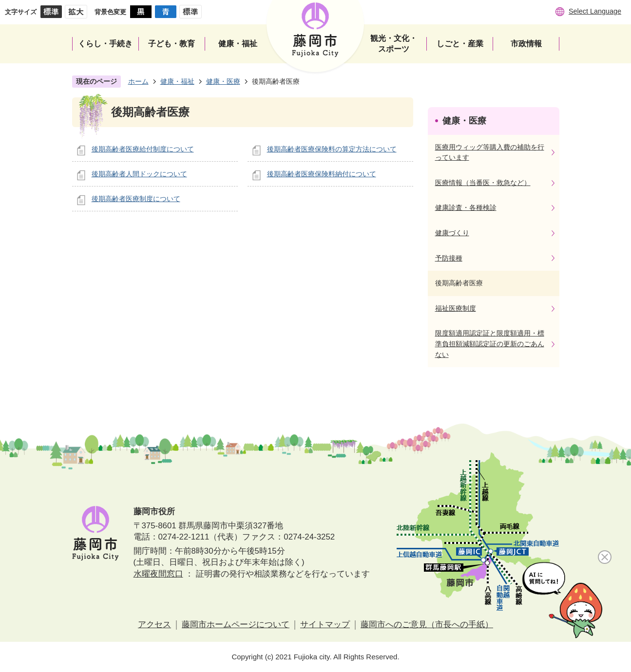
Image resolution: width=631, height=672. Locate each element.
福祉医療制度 (456, 308)
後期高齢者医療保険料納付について (322, 174)
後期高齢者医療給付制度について (143, 149)
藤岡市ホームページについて (236, 625)
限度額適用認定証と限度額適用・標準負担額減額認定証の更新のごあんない (490, 344)
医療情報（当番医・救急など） (483, 183)
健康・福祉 (177, 81)
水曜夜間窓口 (158, 574)
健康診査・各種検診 (466, 207)
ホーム (138, 81)
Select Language (595, 11)
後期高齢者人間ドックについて (139, 174)
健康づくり (452, 233)
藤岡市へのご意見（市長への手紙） (427, 625)
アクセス (154, 625)
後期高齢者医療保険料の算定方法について (332, 149)
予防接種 (449, 258)
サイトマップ (325, 625)
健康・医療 (223, 81)
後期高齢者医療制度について (136, 199)
